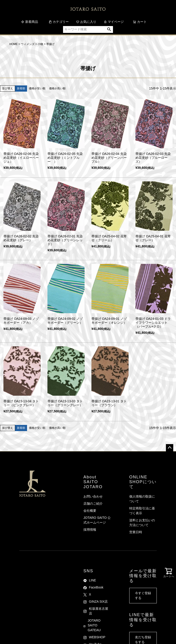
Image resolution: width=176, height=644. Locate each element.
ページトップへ (170, 448)
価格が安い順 (37, 88)
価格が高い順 (57, 88)
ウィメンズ (28, 44)
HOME (14, 44)
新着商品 (30, 22)
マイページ (114, 22)
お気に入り (86, 22)
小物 (40, 44)
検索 (109, 29)
